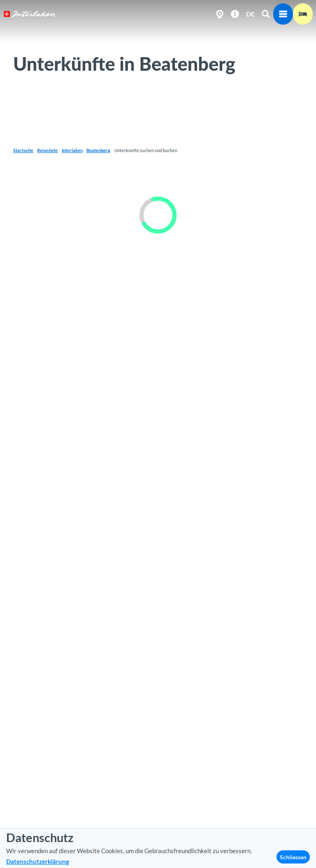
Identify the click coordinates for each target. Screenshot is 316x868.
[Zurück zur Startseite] (30, 14)
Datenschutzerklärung (38, 861)
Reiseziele (47, 150)
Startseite (23, 150)
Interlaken (72, 150)
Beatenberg (98, 150)
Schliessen (293, 857)
